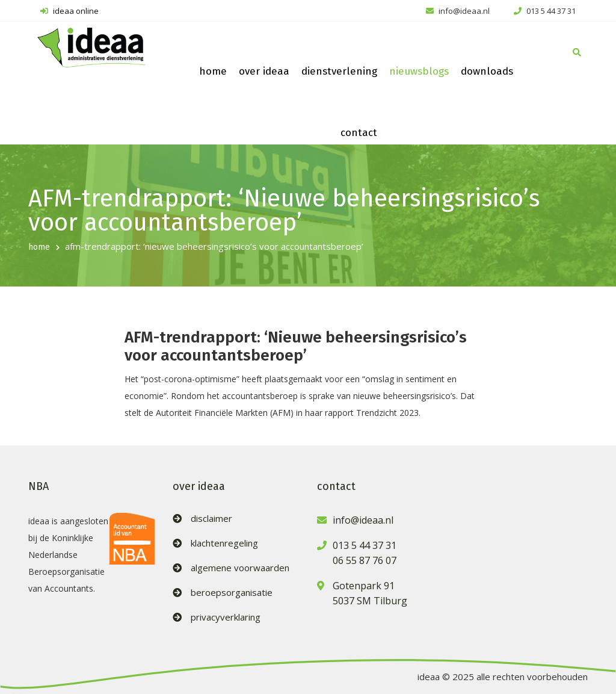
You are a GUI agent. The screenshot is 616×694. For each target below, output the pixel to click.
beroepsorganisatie (232, 593)
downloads (487, 71)
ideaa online (69, 11)
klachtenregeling (224, 543)
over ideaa (264, 71)
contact (359, 133)
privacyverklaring (226, 617)
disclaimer (211, 519)
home (213, 71)
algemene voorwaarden (240, 568)
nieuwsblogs (419, 71)
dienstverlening (339, 71)
